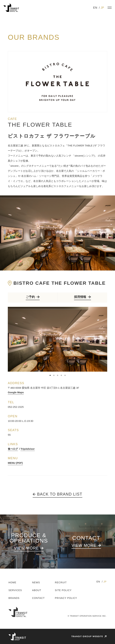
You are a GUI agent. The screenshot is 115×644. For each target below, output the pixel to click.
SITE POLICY (63, 590)
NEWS (36, 582)
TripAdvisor (28, 449)
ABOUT (37, 590)
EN (95, 8)
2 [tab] (54, 375)
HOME (12, 582)
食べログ (13, 449)
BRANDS (14, 598)
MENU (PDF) (15, 463)
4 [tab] (61, 375)
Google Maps (16, 392)
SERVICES (15, 590)
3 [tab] (58, 375)
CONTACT (38, 598)
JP (102, 8)
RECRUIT (61, 582)
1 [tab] (50, 375)
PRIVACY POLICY (66, 598)
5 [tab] (65, 375)
